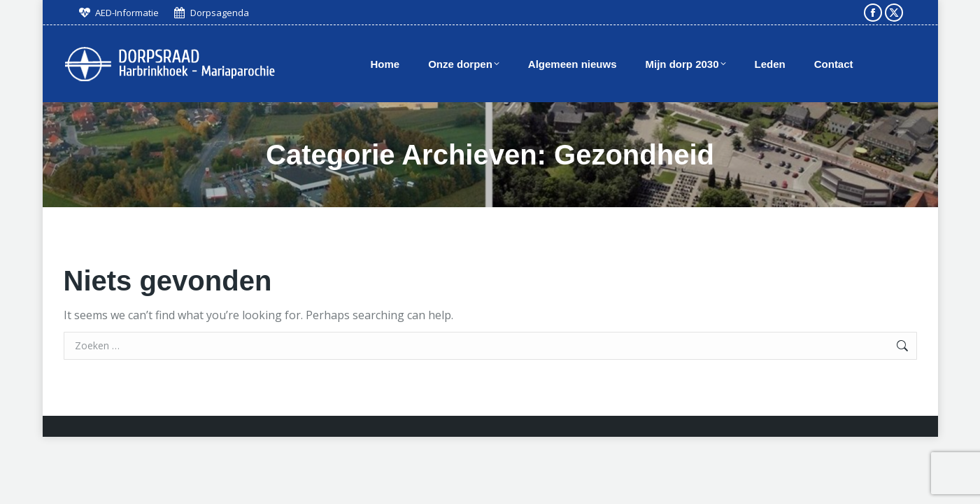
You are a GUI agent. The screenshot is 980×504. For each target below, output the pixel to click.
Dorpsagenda (220, 13)
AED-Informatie (127, 13)
